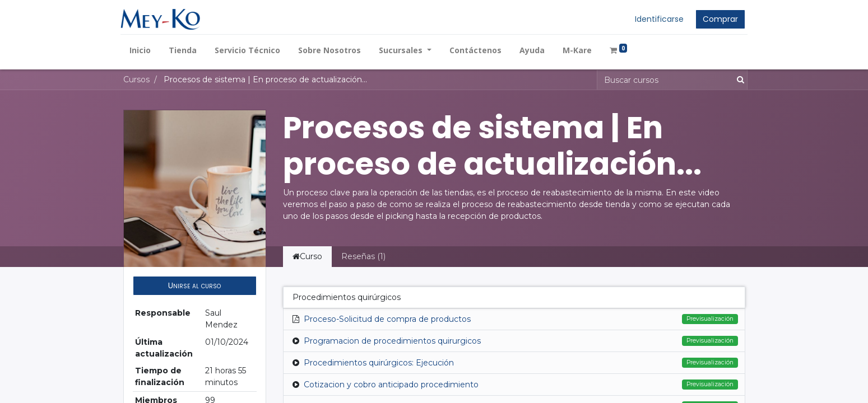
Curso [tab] (307, 256)
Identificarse (657, 19)
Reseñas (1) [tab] (363, 256)
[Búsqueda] (738, 80)
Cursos (136, 79)
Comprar (718, 19)
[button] (195, 286)
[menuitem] (143, 50)
